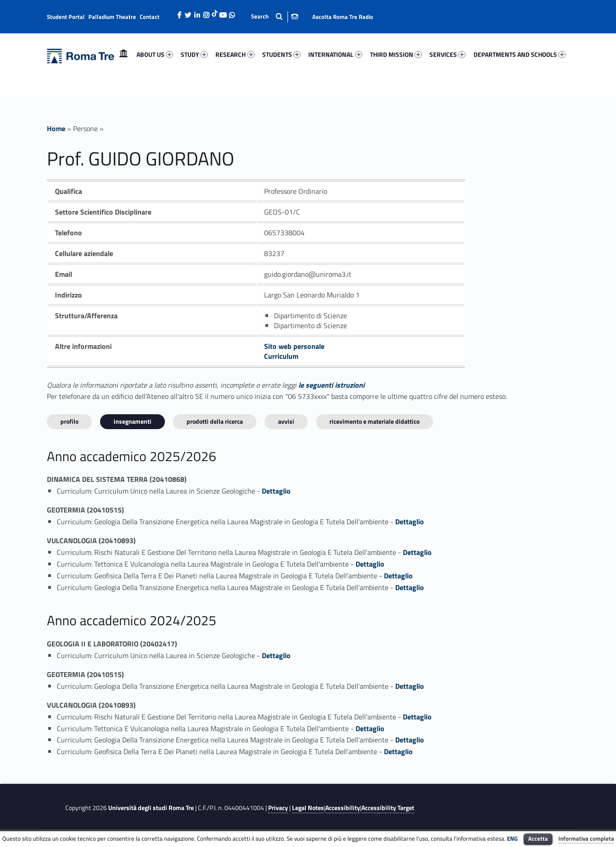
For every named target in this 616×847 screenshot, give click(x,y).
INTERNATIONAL (335, 54)
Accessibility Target (388, 808)
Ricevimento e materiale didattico (374, 421)
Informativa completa (586, 838)
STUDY (194, 54)
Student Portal (66, 17)
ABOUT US (155, 54)
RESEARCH (235, 54)
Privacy (278, 808)
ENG (512, 838)
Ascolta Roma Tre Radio (343, 17)
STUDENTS (281, 54)
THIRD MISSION (396, 54)
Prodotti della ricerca (215, 421)
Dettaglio (276, 491)
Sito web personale (294, 346)
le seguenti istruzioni (331, 385)
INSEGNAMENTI (132, 421)
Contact (150, 17)
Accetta (538, 838)
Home (123, 54)
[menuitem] (123, 55)
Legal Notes (308, 808)
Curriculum (281, 356)
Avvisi (286, 421)
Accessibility (343, 808)
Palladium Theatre (112, 17)
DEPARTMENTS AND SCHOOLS (520, 54)
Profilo (69, 421)
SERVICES (447, 54)
